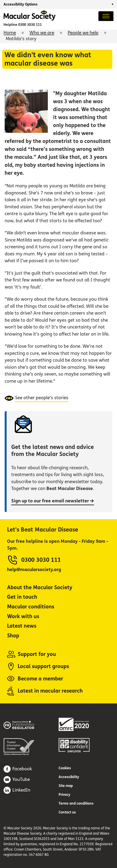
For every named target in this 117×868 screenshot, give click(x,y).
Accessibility (69, 777)
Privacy (64, 795)
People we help (83, 33)
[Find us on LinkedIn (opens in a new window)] (17, 790)
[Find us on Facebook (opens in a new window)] (18, 769)
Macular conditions (31, 607)
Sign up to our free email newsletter (53, 501)
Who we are (42, 33)
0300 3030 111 (30, 25)
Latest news (22, 626)
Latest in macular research (50, 691)
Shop (13, 636)
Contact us (67, 812)
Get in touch (22, 597)
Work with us (23, 616)
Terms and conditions (76, 803)
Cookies (65, 768)
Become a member (40, 679)
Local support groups (43, 666)
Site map (66, 786)
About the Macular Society (40, 588)
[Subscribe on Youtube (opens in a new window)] (17, 780)
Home (10, 33)
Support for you (37, 654)
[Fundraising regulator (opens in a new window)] (26, 724)
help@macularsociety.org (34, 570)
